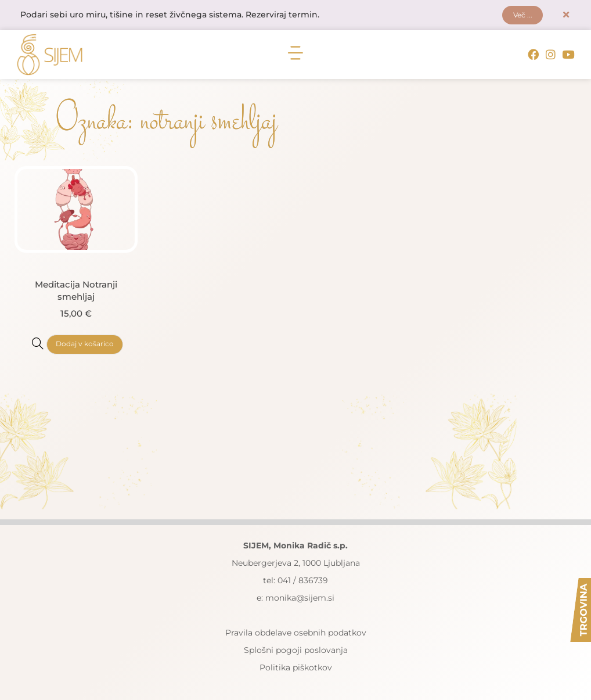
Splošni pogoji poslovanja (296, 651)
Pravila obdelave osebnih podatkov (296, 633)
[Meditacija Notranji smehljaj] (38, 344)
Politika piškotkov (296, 668)
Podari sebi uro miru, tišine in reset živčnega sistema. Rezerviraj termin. (170, 16)
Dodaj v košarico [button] (85, 345)
